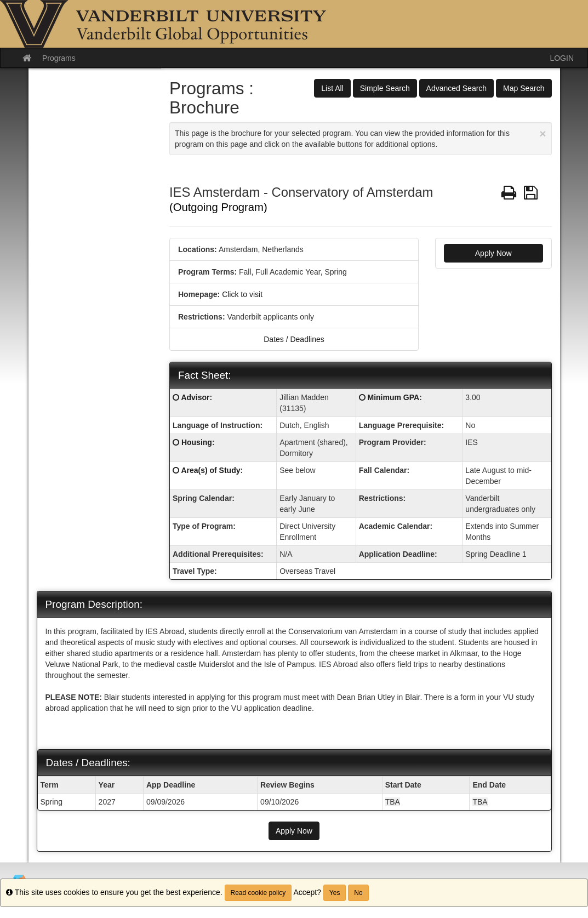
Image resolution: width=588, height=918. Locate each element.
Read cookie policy (258, 893)
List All (332, 88)
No (358, 893)
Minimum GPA (394, 397)
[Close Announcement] (543, 133)
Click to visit (242, 294)
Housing (197, 442)
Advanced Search (457, 88)
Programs (59, 58)
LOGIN (562, 58)
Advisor (195, 397)
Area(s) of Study (210, 470)
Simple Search (385, 88)
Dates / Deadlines (294, 339)
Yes (335, 893)
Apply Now (493, 253)
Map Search (524, 88)
